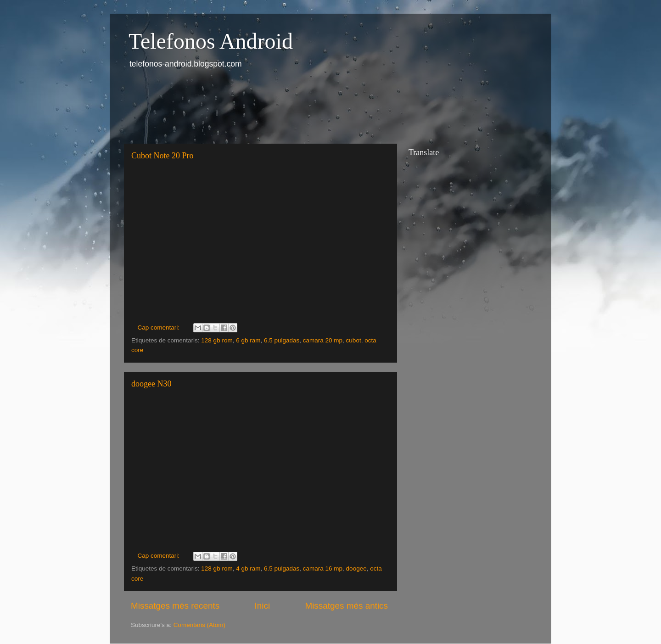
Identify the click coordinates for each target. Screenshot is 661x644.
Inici (263, 606)
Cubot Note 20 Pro (162, 156)
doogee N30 (151, 384)
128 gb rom (217, 340)
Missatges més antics (346, 606)
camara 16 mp (323, 568)
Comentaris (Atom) (199, 625)
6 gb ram (248, 340)
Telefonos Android (211, 41)
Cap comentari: (160, 328)
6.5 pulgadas (282, 340)
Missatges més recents (175, 606)
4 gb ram (248, 568)
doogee (356, 568)
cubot (354, 340)
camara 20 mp (323, 340)
